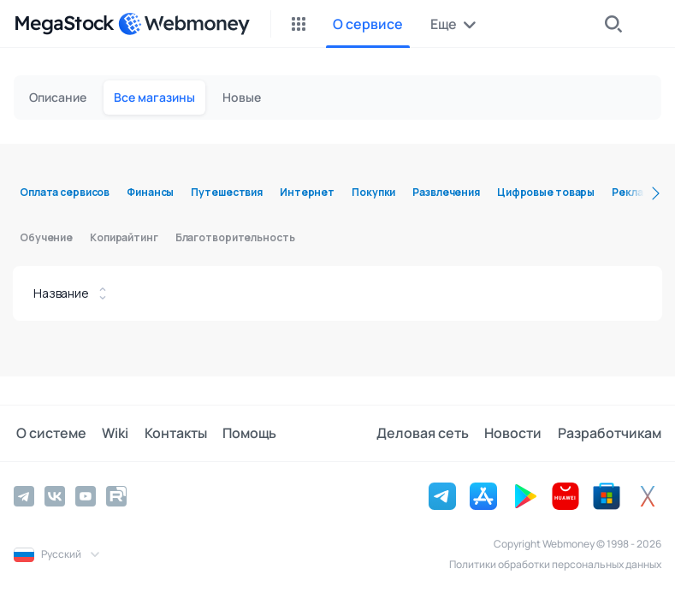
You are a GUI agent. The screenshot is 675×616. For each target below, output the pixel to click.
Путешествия (227, 192)
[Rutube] (116, 496)
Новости (515, 434)
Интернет (307, 192)
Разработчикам (610, 434)
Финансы (150, 192)
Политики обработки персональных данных (555, 564)
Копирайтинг (124, 237)
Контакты (169, 434)
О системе (49, 434)
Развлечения (446, 192)
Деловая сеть (427, 434)
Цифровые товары (546, 192)
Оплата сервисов (65, 192)
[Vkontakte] (55, 496)
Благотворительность (235, 237)
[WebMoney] (184, 24)
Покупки (373, 192)
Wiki (111, 434)
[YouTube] (86, 496)
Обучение (46, 237)
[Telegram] (24, 496)
